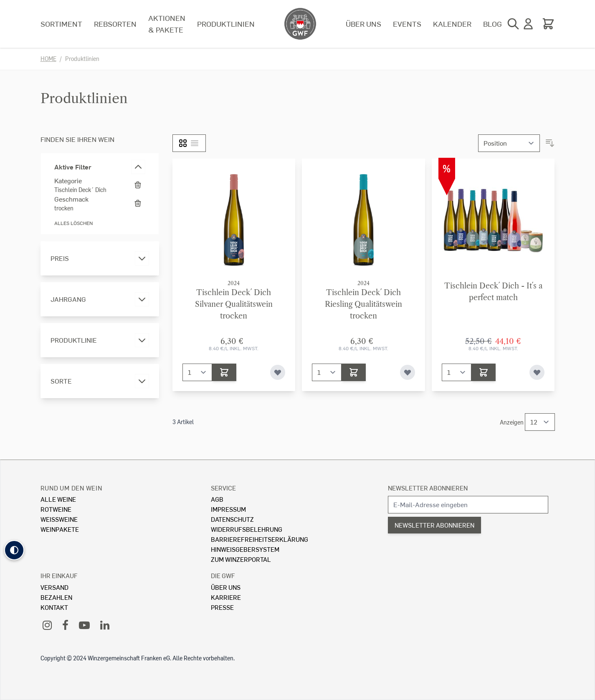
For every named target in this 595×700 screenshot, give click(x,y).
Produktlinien (226, 24)
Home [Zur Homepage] (48, 59)
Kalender (452, 24)
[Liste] (195, 143)
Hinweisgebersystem (245, 549)
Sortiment (61, 24)
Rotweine (56, 509)
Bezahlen (56, 597)
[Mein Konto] (528, 24)
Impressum (228, 509)
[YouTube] (84, 625)
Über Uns (226, 587)
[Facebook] (65, 625)
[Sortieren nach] (509, 143)
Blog (492, 24)
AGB (217, 499)
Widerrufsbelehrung (247, 529)
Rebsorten (115, 24)
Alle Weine (58, 499)
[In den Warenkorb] (224, 372)
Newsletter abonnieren (428, 488)
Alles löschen (73, 223)
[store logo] (300, 24)
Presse (222, 607)
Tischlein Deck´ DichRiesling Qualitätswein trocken (363, 304)
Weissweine (59, 519)
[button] (14, 550)
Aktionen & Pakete (167, 24)
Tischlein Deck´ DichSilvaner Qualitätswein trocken (234, 304)
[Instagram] (47, 625)
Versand (54, 587)
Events (407, 24)
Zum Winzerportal (241, 559)
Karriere (226, 597)
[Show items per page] (540, 422)
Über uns (363, 24)
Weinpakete (60, 529)
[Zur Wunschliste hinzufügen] (278, 372)
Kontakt (54, 607)
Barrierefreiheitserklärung (260, 539)
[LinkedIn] (105, 625)
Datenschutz (232, 519)
